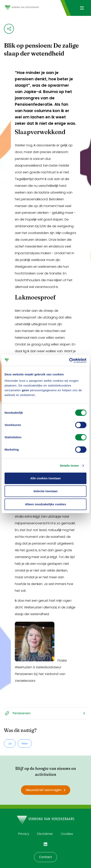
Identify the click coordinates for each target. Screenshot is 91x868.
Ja (10, 743)
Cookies (67, 834)
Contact (45, 857)
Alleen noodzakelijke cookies (45, 504)
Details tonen (69, 466)
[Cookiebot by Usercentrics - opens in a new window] (69, 361)
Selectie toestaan (46, 491)
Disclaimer (45, 834)
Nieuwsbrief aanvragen (46, 790)
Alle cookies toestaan (45, 478)
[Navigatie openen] (82, 8)
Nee (25, 743)
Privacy (24, 834)
